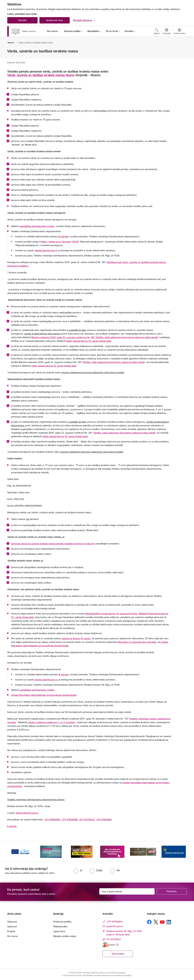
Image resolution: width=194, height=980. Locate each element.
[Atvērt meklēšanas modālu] (157, 32)
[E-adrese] (109, 945)
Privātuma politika (62, 922)
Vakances (12, 922)
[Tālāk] (180, 852)
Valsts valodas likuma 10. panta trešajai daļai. (54, 366)
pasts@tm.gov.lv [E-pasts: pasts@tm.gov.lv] (115, 926)
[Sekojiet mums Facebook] (149, 922)
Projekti (11, 931)
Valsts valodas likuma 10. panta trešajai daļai (89, 341)
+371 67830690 (52, 820)
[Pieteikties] (172, 891)
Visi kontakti (118, 954)
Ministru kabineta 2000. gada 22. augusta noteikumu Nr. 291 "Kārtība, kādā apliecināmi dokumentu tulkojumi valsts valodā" (95, 337)
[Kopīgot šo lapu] (179, 57)
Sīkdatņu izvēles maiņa (65, 936)
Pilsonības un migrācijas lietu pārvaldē (137, 642)
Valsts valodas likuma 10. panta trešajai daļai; (65, 436)
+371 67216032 (87, 820)
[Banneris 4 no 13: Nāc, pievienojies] (112, 851)
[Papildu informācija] (117, 945)
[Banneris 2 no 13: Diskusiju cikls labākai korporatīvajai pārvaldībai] (51, 851)
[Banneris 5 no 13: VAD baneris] (143, 851)
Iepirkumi (12, 926)
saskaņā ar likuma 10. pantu (76, 638)
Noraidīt (22, 20)
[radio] (78, 870)
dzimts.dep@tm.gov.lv (46, 680)
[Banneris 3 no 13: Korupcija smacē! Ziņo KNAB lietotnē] (82, 851)
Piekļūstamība (60, 926)
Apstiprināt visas (54, 20)
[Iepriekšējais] (14, 852)
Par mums (13, 936)
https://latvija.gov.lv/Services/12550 (60, 242)
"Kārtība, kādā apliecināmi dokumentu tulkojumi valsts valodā (113, 362)
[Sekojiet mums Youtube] (162, 922)
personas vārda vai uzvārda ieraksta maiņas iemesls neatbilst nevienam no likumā (53, 544)
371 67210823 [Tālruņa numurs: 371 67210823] (113, 939)
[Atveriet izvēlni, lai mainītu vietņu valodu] (167, 32)
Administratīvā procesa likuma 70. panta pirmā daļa (111, 614)
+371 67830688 (69, 820)
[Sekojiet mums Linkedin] (169, 922)
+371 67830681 (104, 820)
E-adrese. (12, 826)
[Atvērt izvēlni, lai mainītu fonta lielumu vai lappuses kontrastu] (180, 32)
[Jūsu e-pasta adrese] (127, 891)
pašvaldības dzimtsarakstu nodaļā (37, 226)
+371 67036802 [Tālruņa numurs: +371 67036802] (115, 922)
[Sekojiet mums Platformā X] (156, 922)
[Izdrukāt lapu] (179, 50)
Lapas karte (59, 931)
